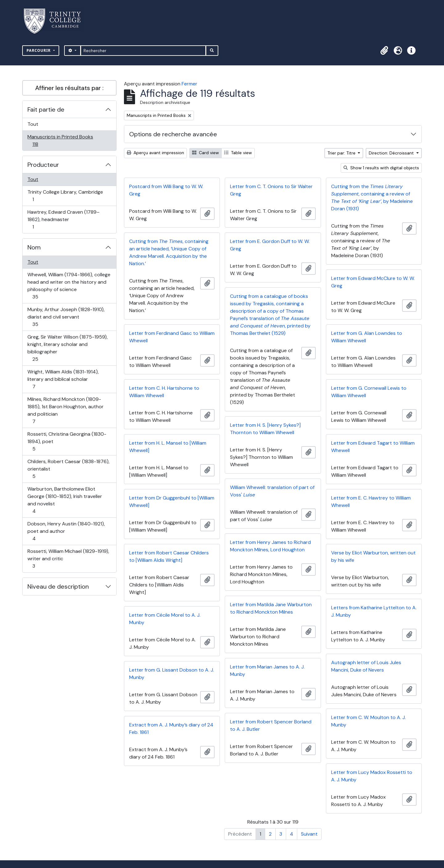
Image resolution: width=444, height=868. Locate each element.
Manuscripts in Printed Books (60, 140)
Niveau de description (58, 586)
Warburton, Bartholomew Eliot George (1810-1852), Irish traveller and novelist (65, 500)
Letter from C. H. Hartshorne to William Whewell (164, 392)
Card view (206, 153)
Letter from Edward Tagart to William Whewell (373, 447)
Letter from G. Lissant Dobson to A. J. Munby (172, 674)
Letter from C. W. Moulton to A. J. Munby (368, 721)
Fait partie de (46, 109)
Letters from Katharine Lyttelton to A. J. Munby (374, 611)
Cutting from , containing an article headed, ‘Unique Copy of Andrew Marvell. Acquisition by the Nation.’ (169, 252)
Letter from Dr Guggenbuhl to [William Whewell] (172, 502)
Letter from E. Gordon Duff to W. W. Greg (270, 245)
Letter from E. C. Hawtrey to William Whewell (371, 502)
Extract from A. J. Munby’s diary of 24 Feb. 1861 (171, 728)
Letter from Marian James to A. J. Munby (267, 671)
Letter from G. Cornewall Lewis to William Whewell (369, 392)
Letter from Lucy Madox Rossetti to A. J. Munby (372, 776)
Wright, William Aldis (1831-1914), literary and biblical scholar (63, 379)
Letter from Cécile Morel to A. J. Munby (165, 619)
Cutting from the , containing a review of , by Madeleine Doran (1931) (372, 197)
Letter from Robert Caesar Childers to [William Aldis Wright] (169, 556)
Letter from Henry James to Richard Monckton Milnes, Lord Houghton (270, 546)
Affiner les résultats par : (69, 88)
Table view (238, 153)
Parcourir (39, 50)
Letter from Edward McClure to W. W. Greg (373, 282)
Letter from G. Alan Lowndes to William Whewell (367, 337)
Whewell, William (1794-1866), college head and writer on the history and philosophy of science (69, 286)
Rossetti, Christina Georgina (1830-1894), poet (67, 441)
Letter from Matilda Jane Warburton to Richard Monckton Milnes (271, 608)
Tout (33, 124)
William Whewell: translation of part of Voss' (272, 491)
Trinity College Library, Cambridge (65, 196)
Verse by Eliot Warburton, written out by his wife (373, 556)
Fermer (189, 84)
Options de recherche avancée (173, 134)
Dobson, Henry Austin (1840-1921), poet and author (66, 531)
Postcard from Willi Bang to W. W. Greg (166, 190)
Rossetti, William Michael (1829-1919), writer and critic (68, 559)
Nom (34, 247)
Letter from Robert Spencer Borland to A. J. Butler (271, 725)
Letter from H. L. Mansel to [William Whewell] (168, 447)
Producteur (43, 165)
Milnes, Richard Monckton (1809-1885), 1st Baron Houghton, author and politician (65, 410)
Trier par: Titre (342, 153)
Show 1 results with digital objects (381, 168)
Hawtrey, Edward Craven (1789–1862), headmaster (63, 219)
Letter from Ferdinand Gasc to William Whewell (172, 337)
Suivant (309, 834)
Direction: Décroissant (392, 153)
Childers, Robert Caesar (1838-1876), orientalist (68, 469)
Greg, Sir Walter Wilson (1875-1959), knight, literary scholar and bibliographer (67, 348)
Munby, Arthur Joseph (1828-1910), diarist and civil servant (66, 317)
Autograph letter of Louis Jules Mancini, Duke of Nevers (366, 666)
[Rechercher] (143, 51)
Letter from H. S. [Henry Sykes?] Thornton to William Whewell (265, 429)
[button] (384, 51)
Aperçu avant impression (155, 153)
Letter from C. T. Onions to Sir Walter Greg (271, 190)
